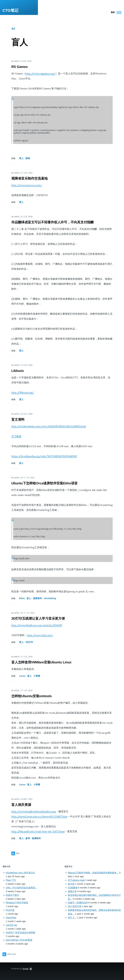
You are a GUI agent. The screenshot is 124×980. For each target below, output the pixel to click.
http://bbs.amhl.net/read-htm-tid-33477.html (38, 831)
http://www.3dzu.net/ (40, 635)
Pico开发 (10, 910)
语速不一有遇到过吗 (78, 903)
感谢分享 (72, 891)
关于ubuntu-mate (76, 880)
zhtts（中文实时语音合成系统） (21, 888)
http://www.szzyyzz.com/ (27, 185)
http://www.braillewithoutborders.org (34, 811)
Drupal (26, 969)
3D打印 (29, 642)
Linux (22, 676)
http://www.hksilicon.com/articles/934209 (37, 625)
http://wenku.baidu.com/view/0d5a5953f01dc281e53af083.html (49, 426)
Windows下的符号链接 (17, 903)
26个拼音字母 (75, 906)
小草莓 (37, 676)
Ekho (22, 598)
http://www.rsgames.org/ (40, 74)
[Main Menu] (115, 12)
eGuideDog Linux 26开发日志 (20, 873)
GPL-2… (72, 918)
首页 (13, 29)
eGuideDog (50, 598)
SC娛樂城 (73, 888)
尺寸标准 (16, 436)
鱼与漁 (71, 884)
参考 (28, 838)
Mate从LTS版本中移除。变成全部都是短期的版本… (93, 873)
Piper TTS (11, 880)
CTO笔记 (10, 10)
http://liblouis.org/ (23, 392)
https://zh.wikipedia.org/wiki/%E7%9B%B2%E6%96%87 (44, 456)
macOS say (12, 925)
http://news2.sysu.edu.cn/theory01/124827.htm (39, 816)
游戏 (28, 158)
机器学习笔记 (12, 895)
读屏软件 (37, 598)
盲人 (21, 158)
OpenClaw (11, 918)
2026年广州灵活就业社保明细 (20, 933)
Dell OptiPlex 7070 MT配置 (19, 940)
